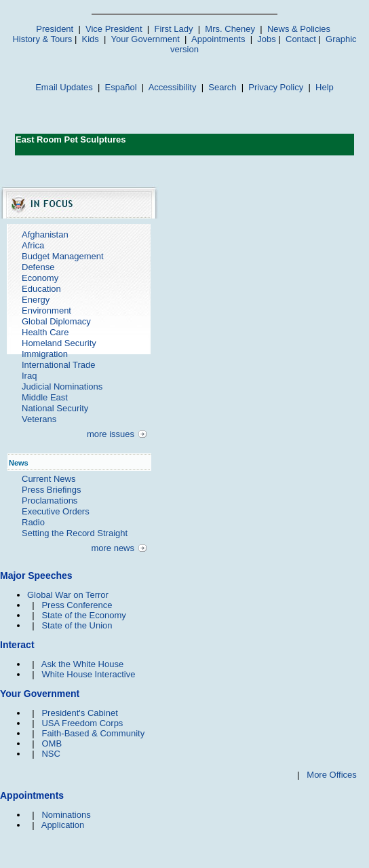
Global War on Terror (68, 595)
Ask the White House (82, 664)
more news (113, 548)
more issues (111, 434)
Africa (33, 245)
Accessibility (173, 87)
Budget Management (63, 256)
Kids (91, 39)
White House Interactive (88, 674)
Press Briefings (51, 490)
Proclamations (50, 501)
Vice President (114, 29)
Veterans (39, 419)
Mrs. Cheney (230, 29)
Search (222, 87)
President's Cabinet (79, 713)
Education (41, 289)
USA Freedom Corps (82, 723)
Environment (46, 310)
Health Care (45, 332)
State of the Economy (83, 615)
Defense (38, 267)
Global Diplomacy (56, 321)
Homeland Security (59, 343)
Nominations (66, 815)
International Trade (58, 365)
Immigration (45, 354)
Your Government (145, 39)
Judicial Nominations (62, 386)
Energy (36, 300)
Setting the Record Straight (75, 533)
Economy (40, 278)
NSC (51, 754)
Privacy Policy (276, 87)
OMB (52, 743)
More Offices (331, 775)
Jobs (266, 39)
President (55, 29)
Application (63, 825)
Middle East (45, 397)
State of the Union (77, 625)
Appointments (218, 39)
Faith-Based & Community (93, 733)
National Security (55, 408)
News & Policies (299, 29)
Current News (48, 479)
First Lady (173, 29)
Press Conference (77, 605)
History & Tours (42, 39)
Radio (33, 522)
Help (325, 87)
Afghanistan (45, 234)
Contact (301, 39)
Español (121, 87)
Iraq (29, 376)
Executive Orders (56, 511)
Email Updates (64, 87)
